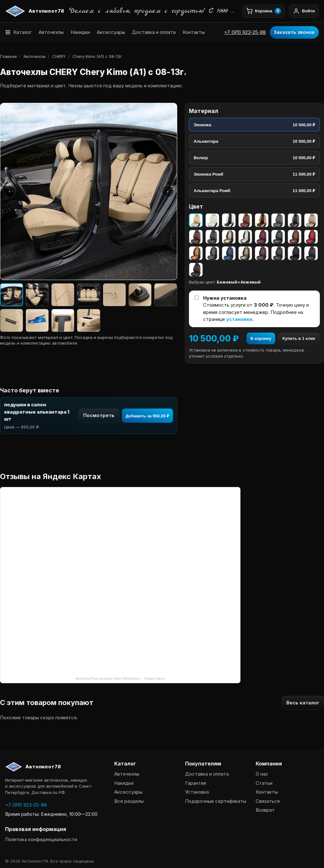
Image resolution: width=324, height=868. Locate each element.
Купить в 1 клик (299, 338)
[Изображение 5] (114, 295)
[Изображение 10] (63, 320)
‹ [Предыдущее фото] (9, 191)
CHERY (59, 56)
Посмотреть (99, 415)
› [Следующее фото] (168, 191)
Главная (8, 56)
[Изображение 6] (140, 295)
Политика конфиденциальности (41, 839)
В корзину (261, 338)
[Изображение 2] (37, 295)
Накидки (80, 32)
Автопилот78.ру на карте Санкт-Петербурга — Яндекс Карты (120, 679)
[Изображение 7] (166, 295)
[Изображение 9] (37, 320)
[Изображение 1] (12, 295)
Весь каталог (303, 703)
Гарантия (196, 783)
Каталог (18, 32)
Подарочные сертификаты (216, 801)
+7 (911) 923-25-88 (245, 32)
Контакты (194, 32)
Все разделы (129, 801)
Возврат (265, 810)
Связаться (268, 801)
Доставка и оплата (154, 32)
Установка (197, 792)
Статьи (264, 783)
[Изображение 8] (12, 320)
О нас (262, 774)
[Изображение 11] (88, 320)
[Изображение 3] (63, 295)
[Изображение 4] (88, 295)
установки (239, 319)
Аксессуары (111, 32)
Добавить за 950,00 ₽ (147, 416)
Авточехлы (51, 32)
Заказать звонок (294, 32)
